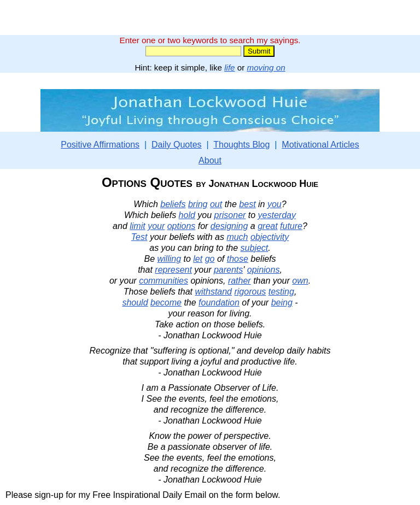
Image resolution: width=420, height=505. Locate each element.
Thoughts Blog (241, 145)
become (166, 303)
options (182, 226)
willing (169, 259)
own (300, 281)
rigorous (250, 292)
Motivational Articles (320, 145)
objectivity (270, 237)
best (247, 204)
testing (281, 292)
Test (139, 237)
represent (173, 270)
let (198, 259)
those (238, 259)
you (275, 204)
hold (187, 215)
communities (164, 281)
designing (229, 226)
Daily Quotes (177, 145)
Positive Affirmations (100, 145)
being (282, 303)
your (156, 226)
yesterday (277, 215)
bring (198, 204)
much (237, 237)
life (229, 67)
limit (137, 226)
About (210, 160)
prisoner (230, 215)
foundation (219, 303)
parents (228, 270)
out (216, 204)
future (291, 226)
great (267, 226)
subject (255, 248)
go (210, 259)
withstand (213, 292)
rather (240, 281)
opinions (264, 270)
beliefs (173, 204)
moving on (266, 67)
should (135, 303)
